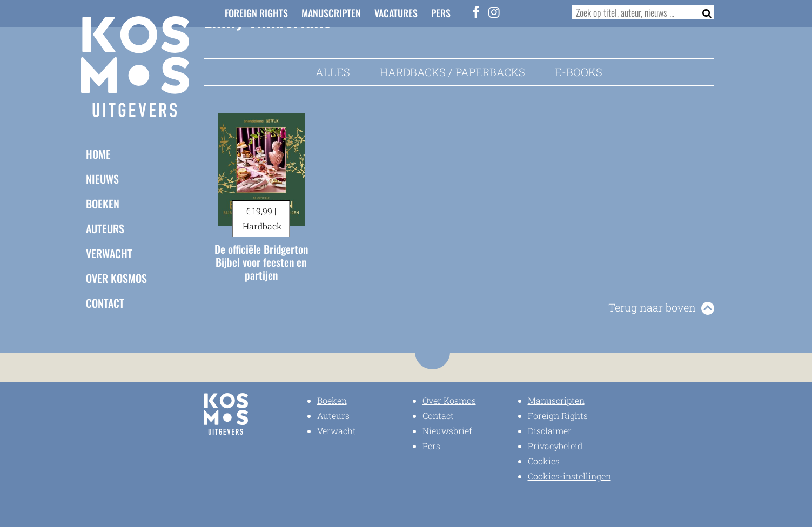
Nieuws (102, 178)
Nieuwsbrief (447, 431)
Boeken (103, 203)
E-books (579, 72)
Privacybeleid (555, 446)
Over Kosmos (116, 278)
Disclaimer (550, 431)
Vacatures (396, 13)
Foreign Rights (256, 13)
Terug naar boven (652, 307)
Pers (441, 13)
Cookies (544, 461)
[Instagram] (494, 12)
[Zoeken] (704, 12)
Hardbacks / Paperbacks (452, 72)
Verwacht (109, 253)
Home (98, 153)
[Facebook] (476, 12)
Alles (333, 72)
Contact (105, 302)
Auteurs (105, 228)
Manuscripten (331, 13)
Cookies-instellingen (569, 476)
